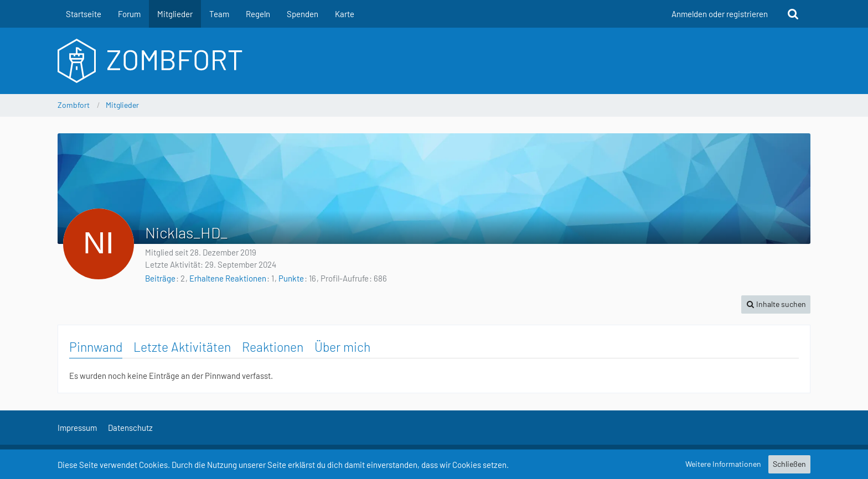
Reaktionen (273, 347)
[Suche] (793, 14)
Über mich (342, 347)
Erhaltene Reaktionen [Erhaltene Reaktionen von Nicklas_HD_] (228, 278)
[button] (776, 304)
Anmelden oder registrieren (720, 14)
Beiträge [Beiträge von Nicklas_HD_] (160, 278)
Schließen (789, 464)
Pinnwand (96, 347)
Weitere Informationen (723, 464)
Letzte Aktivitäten (182, 347)
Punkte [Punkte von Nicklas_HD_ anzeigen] (291, 278)
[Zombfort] (434, 61)
